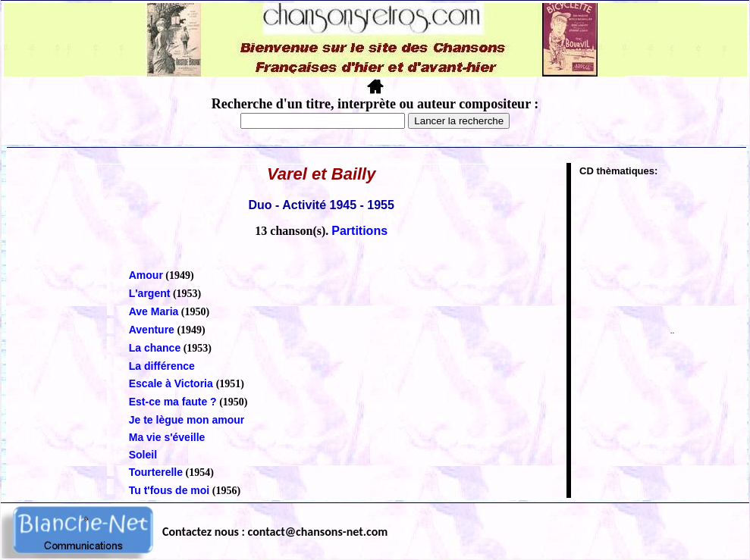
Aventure (152, 330)
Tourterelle (156, 472)
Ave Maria (154, 311)
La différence (162, 366)
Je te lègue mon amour (187, 420)
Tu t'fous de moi (169, 490)
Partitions (359, 231)
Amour (146, 275)
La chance (155, 348)
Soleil (143, 455)
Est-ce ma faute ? (173, 402)
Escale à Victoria (173, 383)
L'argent (150, 293)
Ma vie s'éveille (167, 437)
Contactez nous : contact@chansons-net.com (275, 532)
